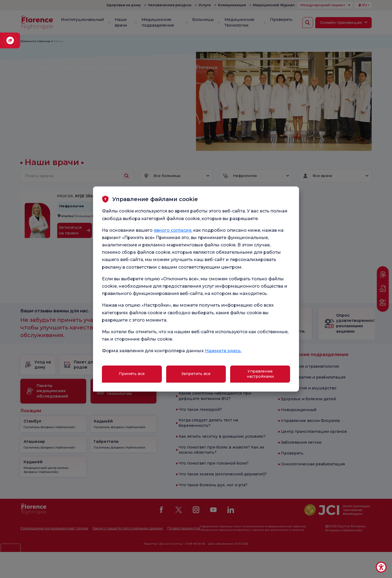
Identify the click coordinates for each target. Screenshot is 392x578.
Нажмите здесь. (223, 351)
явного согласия (173, 230)
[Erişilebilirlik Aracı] (381, 567)
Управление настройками (260, 374)
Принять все (132, 374)
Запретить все (196, 374)
